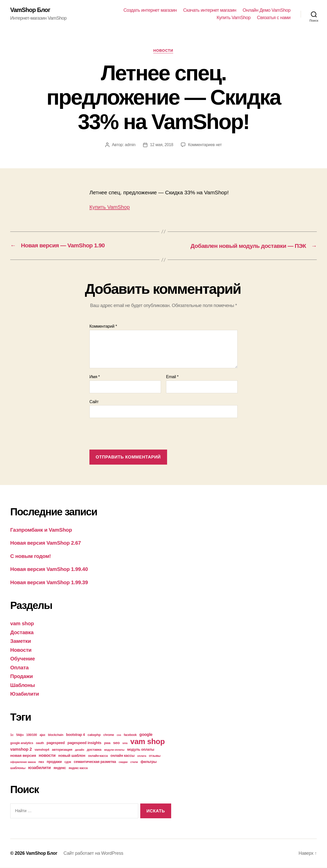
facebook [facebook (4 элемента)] (130, 735)
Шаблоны (23, 685)
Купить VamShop (234, 18)
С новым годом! (31, 556)
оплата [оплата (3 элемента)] (142, 756)
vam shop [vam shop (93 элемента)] (148, 742)
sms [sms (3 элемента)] (125, 743)
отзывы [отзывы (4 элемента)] (155, 756)
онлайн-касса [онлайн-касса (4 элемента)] (98, 756)
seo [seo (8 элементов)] (116, 743)
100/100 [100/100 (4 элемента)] (32, 735)
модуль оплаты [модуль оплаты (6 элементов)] (141, 750)
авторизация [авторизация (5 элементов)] (62, 750)
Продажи (22, 676)
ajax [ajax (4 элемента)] (42, 735)
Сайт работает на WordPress (94, 853)
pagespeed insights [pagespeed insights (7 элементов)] (84, 743)
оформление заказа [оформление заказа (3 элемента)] (23, 762)
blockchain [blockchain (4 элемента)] (56, 735)
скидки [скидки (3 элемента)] (123, 762)
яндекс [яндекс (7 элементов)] (60, 768)
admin (130, 145)
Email (172, 377)
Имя (95, 377)
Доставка (22, 633)
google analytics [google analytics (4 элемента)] (22, 743)
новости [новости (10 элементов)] (47, 756)
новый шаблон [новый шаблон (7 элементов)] (72, 756)
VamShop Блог (31, 10)
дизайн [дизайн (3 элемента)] (80, 750)
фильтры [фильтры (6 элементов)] (149, 762)
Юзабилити (25, 694)
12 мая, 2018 (161, 145)
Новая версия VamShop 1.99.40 (50, 569)
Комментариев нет (205, 145)
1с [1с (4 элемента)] (12, 735)
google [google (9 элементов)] (146, 735)
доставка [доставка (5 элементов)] (94, 750)
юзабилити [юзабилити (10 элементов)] (39, 768)
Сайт (94, 402)
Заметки (21, 641)
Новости (164, 51)
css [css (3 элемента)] (119, 735)
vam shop (22, 624)
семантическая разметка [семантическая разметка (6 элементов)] (95, 762)
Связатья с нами (274, 18)
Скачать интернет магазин (210, 10)
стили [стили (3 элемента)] (134, 762)
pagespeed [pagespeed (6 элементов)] (56, 743)
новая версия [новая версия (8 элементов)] (23, 756)
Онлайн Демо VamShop (267, 10)
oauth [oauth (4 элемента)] (40, 743)
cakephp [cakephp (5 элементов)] (94, 735)
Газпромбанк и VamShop (42, 530)
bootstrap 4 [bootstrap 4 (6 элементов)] (75, 735)
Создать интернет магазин (150, 10)
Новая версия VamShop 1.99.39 (50, 583)
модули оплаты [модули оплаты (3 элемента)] (114, 750)
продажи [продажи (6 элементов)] (54, 762)
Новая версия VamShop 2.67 (47, 543)
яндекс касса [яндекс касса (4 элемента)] (78, 768)
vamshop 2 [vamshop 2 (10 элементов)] (21, 750)
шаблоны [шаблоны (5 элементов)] (18, 768)
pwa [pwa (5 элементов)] (107, 743)
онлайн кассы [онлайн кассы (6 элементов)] (122, 756)
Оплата (20, 668)
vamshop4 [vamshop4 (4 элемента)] (42, 750)
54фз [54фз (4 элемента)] (20, 735)
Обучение (23, 659)
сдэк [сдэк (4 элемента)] (68, 762)
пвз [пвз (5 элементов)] (41, 762)
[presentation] (128, 435)
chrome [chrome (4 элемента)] (109, 735)
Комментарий (103, 327)
